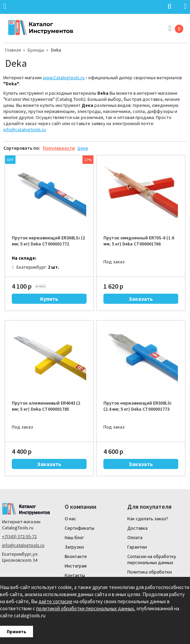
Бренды (36, 50)
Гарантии (137, 547)
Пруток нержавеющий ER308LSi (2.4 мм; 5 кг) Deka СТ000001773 (137, 406)
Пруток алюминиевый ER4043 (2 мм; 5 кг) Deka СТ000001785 (46, 406)
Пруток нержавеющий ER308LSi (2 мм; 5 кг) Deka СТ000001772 (48, 241)
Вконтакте (76, 556)
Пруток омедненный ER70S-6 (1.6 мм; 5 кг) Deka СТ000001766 (139, 241)
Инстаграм (76, 566)
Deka (56, 50)
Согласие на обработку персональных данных (152, 559)
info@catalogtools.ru (25, 129)
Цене (83, 148)
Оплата (135, 537)
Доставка (137, 528)
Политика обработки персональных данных (150, 575)
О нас (70, 519)
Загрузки (74, 547)
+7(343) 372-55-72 (19, 536)
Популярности (59, 148)
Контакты (75, 575)
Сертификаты (80, 528)
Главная (13, 50)
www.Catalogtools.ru (64, 78)
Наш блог (74, 537)
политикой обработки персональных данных (85, 608)
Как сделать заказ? (148, 519)
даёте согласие (55, 601)
